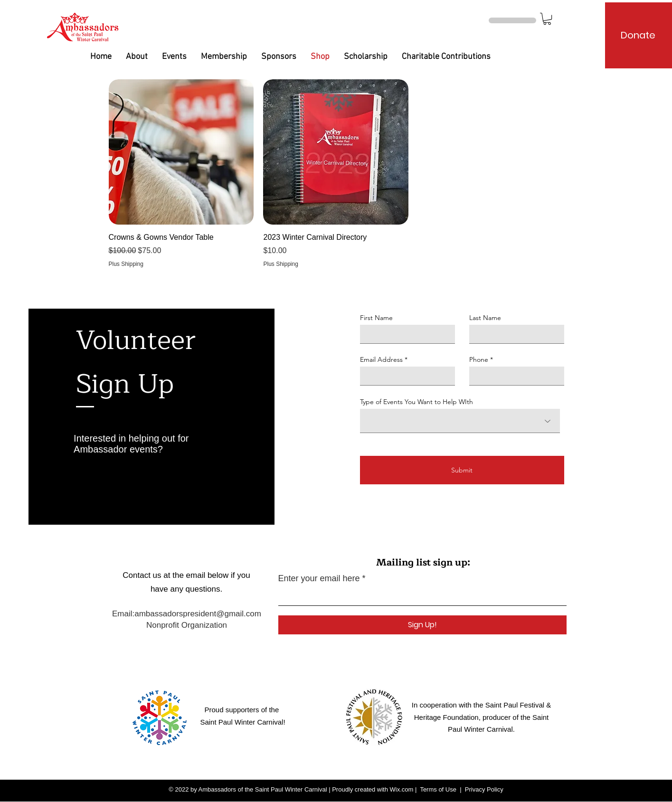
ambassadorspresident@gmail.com (198, 614)
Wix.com (402, 789)
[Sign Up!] (422, 625)
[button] (547, 19)
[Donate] (638, 35)
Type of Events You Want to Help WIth (416, 402)
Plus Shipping (126, 264)
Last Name (485, 318)
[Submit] (462, 470)
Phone (479, 359)
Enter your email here (319, 578)
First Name (376, 318)
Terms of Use (438, 789)
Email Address (381, 359)
